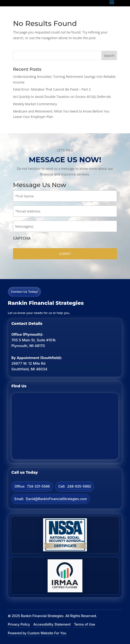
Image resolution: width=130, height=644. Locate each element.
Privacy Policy (19, 624)
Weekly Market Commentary (35, 104)
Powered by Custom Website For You (37, 633)
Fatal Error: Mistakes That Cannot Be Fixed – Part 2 (52, 89)
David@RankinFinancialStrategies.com (56, 499)
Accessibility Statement (52, 624)
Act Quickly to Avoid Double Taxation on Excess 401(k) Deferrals (62, 97)
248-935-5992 (79, 486)
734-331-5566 (38, 486)
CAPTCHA (22, 238)
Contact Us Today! (25, 292)
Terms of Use (84, 624)
